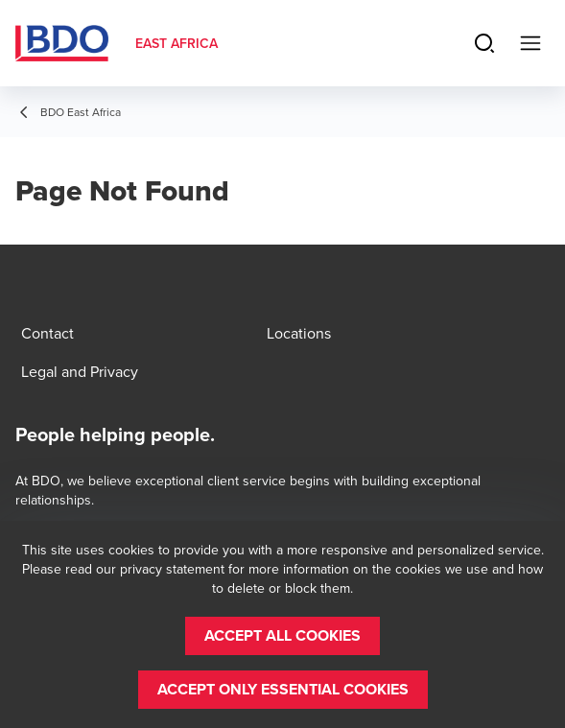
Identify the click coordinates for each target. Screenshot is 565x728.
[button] (282, 636)
